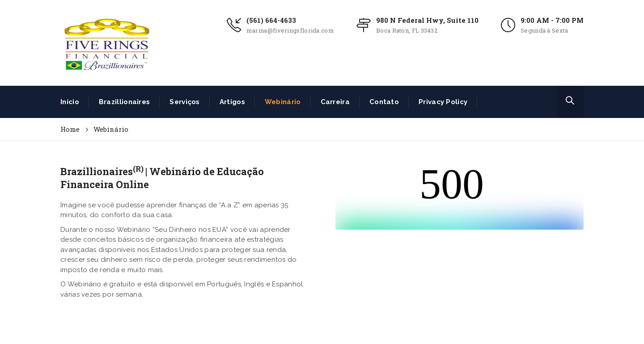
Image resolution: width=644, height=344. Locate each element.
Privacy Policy (443, 102)
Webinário (283, 102)
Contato (384, 102)
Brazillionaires (125, 102)
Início (70, 102)
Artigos (232, 102)
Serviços (184, 102)
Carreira (335, 102)
